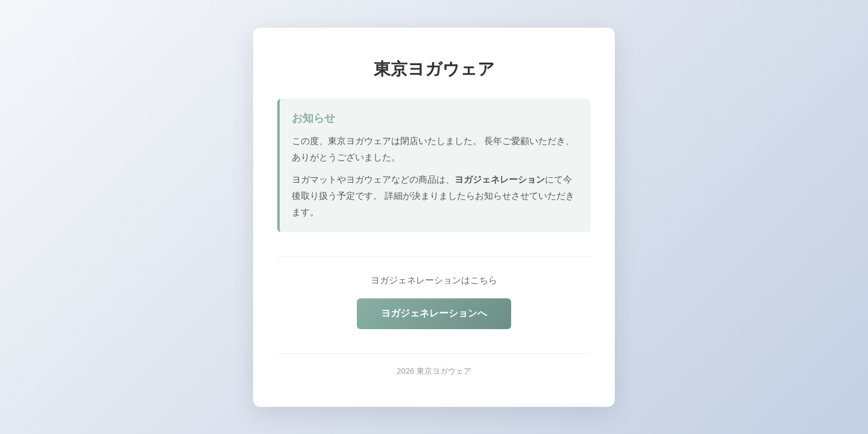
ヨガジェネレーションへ (434, 313)
